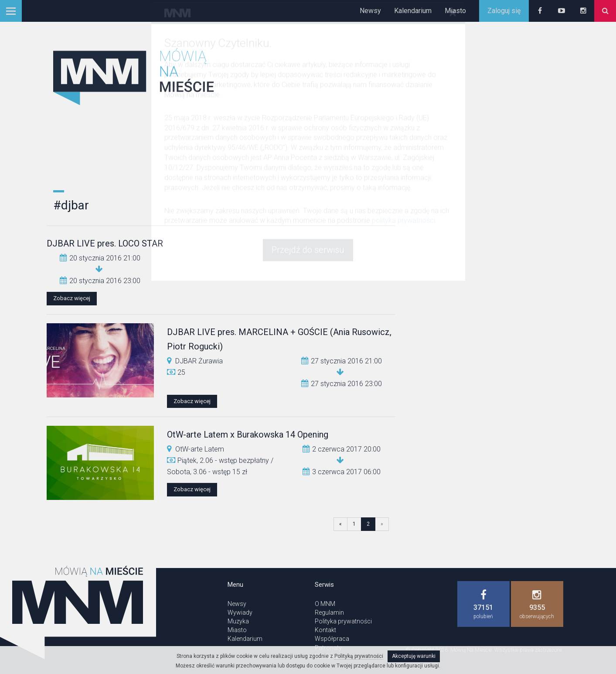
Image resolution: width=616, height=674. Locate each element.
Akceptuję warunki (414, 656)
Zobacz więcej (72, 298)
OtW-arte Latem (200, 449)
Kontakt (325, 630)
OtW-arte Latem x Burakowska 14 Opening (248, 435)
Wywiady (240, 612)
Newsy (370, 11)
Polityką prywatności (359, 656)
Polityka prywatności (343, 621)
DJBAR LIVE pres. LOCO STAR (105, 243)
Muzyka (238, 621)
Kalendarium (413, 11)
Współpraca (332, 639)
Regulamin (329, 612)
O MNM (325, 604)
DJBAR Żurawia (199, 361)
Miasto (455, 11)
